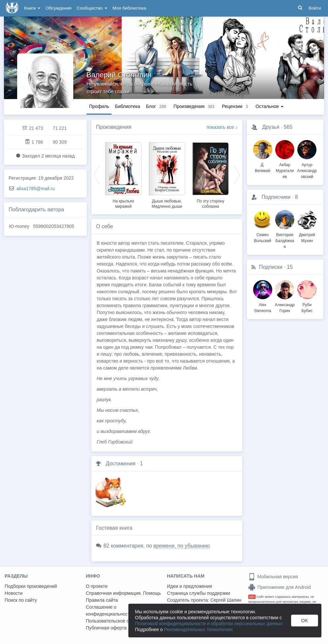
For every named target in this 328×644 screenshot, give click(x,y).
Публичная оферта (106, 628)
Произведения (114, 127)
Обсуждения (58, 8)
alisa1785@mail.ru (36, 189)
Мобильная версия (273, 577)
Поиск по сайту (21, 600)
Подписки (271, 267)
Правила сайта (102, 600)
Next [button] (237, 174)
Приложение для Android (279, 587)
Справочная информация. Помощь (123, 593)
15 (290, 267)
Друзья (271, 127)
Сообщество (92, 8)
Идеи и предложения (190, 586)
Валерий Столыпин (119, 75)
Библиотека (127, 106)
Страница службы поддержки (198, 593)
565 (288, 127)
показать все (220, 127)
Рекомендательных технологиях (198, 629)
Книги (32, 8)
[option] (123, 174)
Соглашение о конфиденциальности (109, 610)
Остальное (269, 106)
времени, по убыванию (182, 546)
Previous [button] (97, 174)
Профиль (99, 106)
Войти (315, 8)
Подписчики (276, 197)
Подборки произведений (31, 586)
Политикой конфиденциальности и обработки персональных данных (209, 624)
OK (305, 621)
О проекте (97, 586)
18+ (252, 597)
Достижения (120, 464)
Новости (14, 593)
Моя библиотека (129, 8)
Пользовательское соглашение (119, 621)
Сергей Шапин (226, 600)
